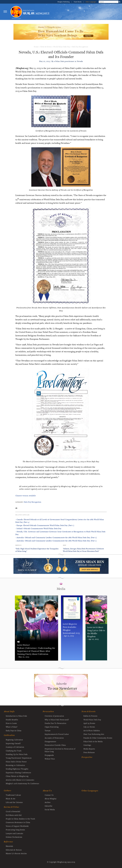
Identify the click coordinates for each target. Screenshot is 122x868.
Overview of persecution (54, 716)
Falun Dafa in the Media (93, 741)
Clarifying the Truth (14, 751)
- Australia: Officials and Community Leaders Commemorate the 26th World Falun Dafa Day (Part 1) (56, 541)
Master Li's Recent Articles (16, 853)
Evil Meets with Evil (14, 815)
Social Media (50, 809)
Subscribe (49, 806)
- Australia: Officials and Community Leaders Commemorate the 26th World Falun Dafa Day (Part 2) (56, 537)
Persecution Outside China (55, 745)
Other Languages (91, 2)
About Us (47, 791)
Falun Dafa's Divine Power (16, 762)
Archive (48, 802)
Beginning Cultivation (14, 740)
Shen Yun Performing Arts (94, 734)
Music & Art (11, 799)
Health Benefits (12, 720)
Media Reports (89, 749)
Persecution (48, 711)
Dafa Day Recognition (80, 47)
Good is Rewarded (13, 811)
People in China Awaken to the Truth (20, 819)
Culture (8, 790)
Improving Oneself (13, 743)
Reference (8, 842)
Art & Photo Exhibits (92, 730)
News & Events (46, 47)
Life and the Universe (14, 802)
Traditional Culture (13, 795)
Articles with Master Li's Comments (20, 780)
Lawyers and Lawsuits (14, 833)
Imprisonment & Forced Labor (57, 734)
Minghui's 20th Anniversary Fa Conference (22, 783)
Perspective (87, 757)
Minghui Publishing (64, 2)
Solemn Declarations (14, 837)
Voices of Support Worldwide (17, 826)
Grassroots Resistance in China (18, 822)
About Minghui (51, 799)
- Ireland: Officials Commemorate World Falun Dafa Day (38, 528)
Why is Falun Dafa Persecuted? (57, 720)
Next (64, 545)
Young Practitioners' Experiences (19, 758)
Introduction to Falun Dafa (16, 716)
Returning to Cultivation (15, 765)
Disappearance (50, 741)
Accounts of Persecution (54, 738)
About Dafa (9, 711)
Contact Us (49, 795)
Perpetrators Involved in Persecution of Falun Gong (60, 750)
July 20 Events (89, 727)
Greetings (87, 745)
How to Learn (11, 723)
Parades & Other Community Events (98, 738)
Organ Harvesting (52, 727)
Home (36, 47)
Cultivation (9, 735)
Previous (18, 545)
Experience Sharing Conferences (18, 772)
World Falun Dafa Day (62, 47)
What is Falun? (12, 727)
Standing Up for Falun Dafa (17, 754)
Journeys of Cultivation (15, 747)
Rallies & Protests (90, 716)
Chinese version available (26, 496)
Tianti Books (78, 2)
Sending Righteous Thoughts (17, 769)
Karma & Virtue (11, 807)
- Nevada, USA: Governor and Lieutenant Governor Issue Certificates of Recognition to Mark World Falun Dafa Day (60, 533)
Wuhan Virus (50, 759)
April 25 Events (89, 723)
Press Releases (89, 752)
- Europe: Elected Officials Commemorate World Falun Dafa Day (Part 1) (45, 525)
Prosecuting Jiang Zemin (15, 830)
